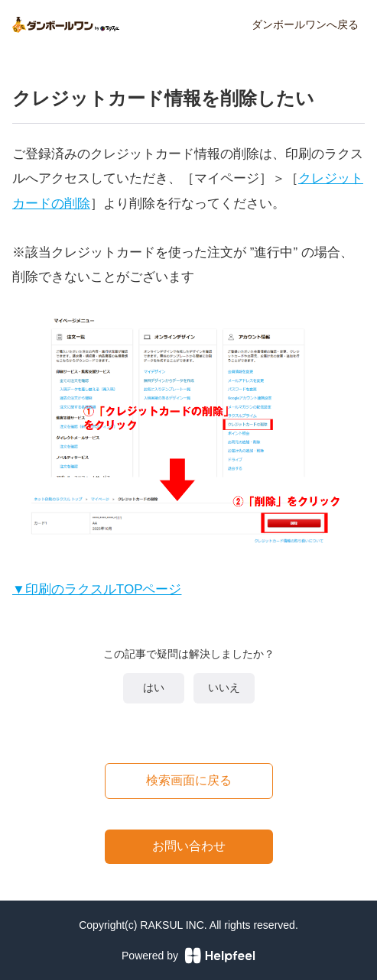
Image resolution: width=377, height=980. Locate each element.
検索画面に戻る (189, 780)
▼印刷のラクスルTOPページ (97, 589)
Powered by (188, 956)
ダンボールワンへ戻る (305, 24)
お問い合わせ (189, 846)
